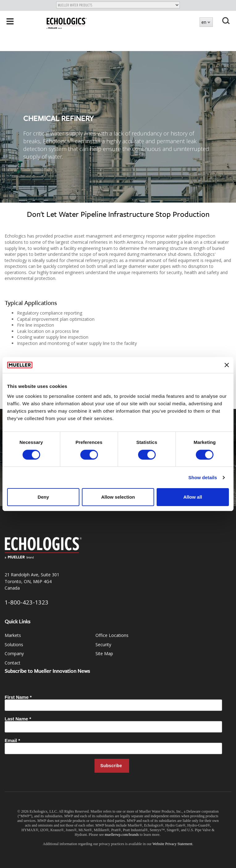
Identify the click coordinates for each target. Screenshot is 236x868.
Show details (203, 477)
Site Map (104, 653)
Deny (43, 497)
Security (103, 645)
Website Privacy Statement (173, 844)
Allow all (193, 497)
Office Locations (112, 635)
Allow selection (118, 497)
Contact (13, 663)
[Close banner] (227, 365)
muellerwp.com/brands (122, 835)
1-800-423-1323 (27, 602)
